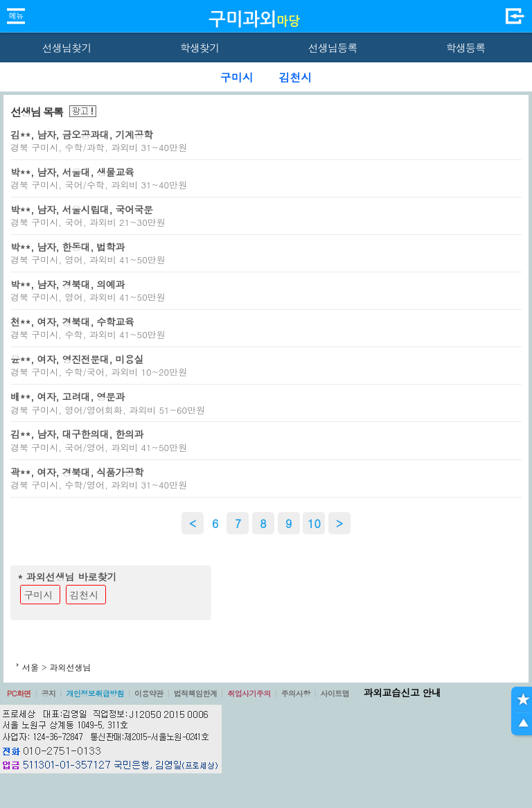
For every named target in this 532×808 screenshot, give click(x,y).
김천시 (85, 595)
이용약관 (149, 693)
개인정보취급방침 (95, 693)
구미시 (39, 595)
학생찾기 (200, 47)
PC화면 (19, 693)
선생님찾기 (66, 47)
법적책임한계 (196, 693)
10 (314, 524)
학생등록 (466, 47)
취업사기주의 (249, 693)
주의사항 (296, 693)
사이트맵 (335, 693)
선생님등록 (332, 47)
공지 (49, 693)
